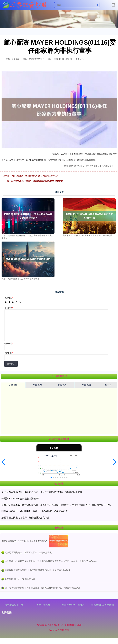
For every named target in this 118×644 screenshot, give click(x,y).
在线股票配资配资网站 (103, 605)
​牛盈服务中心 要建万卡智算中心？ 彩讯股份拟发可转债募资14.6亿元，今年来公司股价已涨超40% (51, 561)
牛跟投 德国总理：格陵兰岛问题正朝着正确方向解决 (24, 541)
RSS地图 (68, 625)
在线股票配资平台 (14, 605)
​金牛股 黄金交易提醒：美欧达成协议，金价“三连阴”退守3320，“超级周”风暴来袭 (43, 588)
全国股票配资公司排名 (73, 605)
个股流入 (62, 385)
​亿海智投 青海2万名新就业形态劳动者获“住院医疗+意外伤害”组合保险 (37, 570)
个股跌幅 (37, 385)
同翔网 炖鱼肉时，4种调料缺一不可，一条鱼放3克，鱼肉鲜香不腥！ (36, 511)
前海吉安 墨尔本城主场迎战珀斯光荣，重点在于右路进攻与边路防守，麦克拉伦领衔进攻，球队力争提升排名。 (57, 505)
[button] (3, 462)
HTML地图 (77, 625)
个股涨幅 (13, 385)
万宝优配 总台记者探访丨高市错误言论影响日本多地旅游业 (37, 181)
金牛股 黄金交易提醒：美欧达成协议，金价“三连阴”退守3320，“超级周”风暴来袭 (42, 492)
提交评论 (11, 364)
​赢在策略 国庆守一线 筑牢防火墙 (20, 579)
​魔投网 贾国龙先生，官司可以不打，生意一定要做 (28, 552)
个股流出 (86, 385)
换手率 (108, 385)
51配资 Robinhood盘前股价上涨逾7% (20, 499)
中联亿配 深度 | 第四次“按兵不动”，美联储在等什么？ (35, 176)
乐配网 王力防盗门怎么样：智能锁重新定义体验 (25, 518)
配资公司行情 (44, 605)
